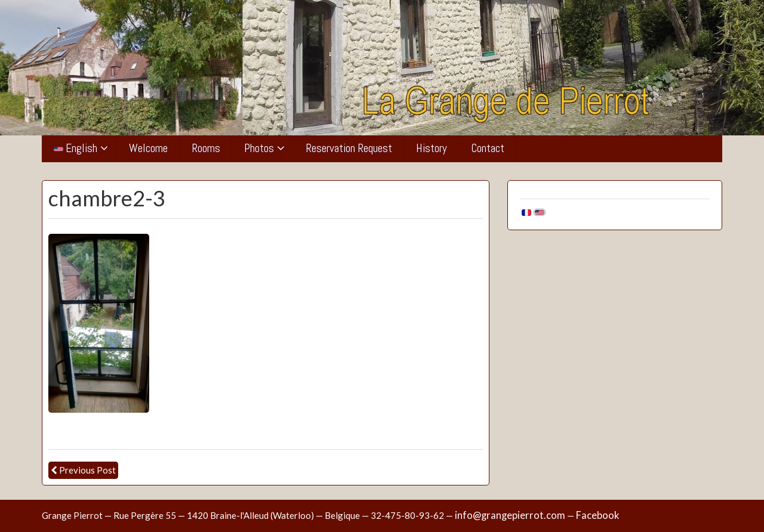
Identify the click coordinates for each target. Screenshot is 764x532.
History (432, 148)
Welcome (148, 148)
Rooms (206, 148)
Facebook (597, 515)
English (76, 148)
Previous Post (87, 470)
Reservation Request (349, 148)
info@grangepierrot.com (510, 515)
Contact (488, 148)
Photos (259, 148)
